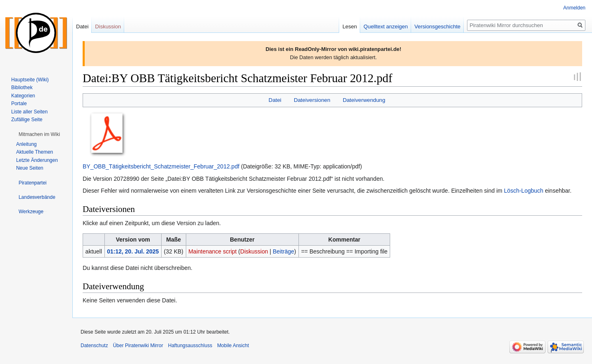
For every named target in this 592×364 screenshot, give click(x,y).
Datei (275, 100)
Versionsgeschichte (437, 26)
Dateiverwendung (364, 100)
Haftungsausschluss (190, 346)
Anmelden (574, 8)
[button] (39, 134)
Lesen (350, 26)
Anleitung (26, 144)
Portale (19, 104)
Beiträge (283, 251)
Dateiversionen (312, 100)
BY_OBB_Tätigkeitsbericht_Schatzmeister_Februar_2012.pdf (161, 166)
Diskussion (254, 251)
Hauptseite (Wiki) (30, 80)
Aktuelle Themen (35, 152)
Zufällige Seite (27, 120)
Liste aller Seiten (29, 112)
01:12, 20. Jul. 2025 (133, 251)
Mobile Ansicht (233, 346)
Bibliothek (22, 88)
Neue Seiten (30, 168)
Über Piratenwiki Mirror (138, 346)
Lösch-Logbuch (524, 191)
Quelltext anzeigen (386, 26)
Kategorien (23, 96)
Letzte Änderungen (37, 160)
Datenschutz (94, 346)
